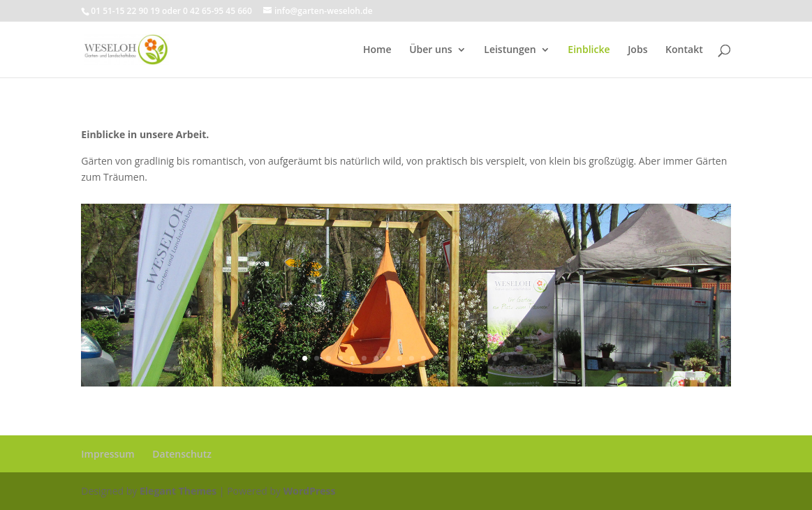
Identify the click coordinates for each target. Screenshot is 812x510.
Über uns (430, 50)
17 (495, 358)
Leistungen (510, 50)
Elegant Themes (178, 491)
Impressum (108, 454)
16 (483, 358)
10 (412, 358)
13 (447, 358)
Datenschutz (182, 454)
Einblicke (589, 50)
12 (435, 358)
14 (459, 358)
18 (507, 358)
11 (423, 358)
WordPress (310, 491)
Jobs (637, 50)
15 (471, 358)
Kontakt (684, 50)
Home (377, 50)
